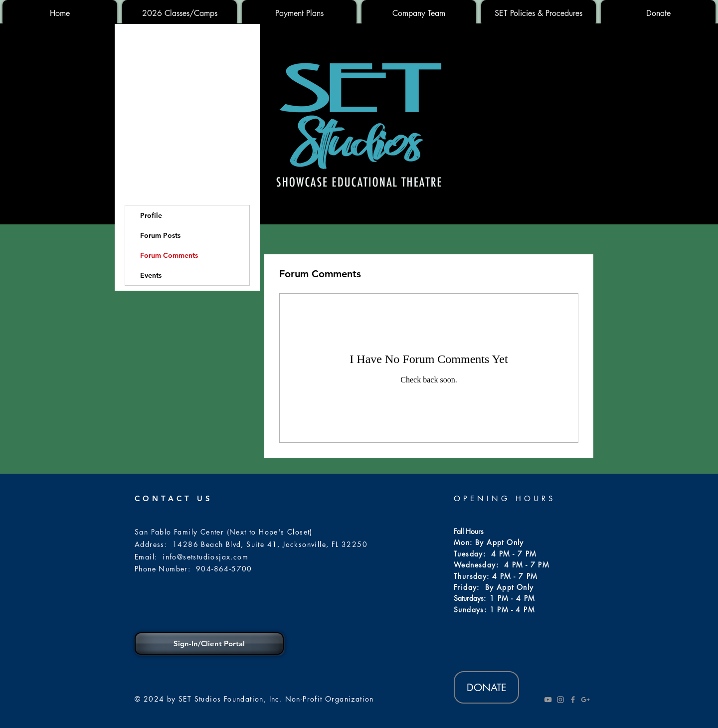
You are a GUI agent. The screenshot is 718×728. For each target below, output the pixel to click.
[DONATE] (486, 687)
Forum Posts (160, 235)
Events (151, 275)
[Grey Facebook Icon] (573, 700)
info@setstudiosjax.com (205, 557)
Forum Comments (169, 255)
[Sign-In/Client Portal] (209, 643)
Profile (151, 215)
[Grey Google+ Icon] (585, 700)
